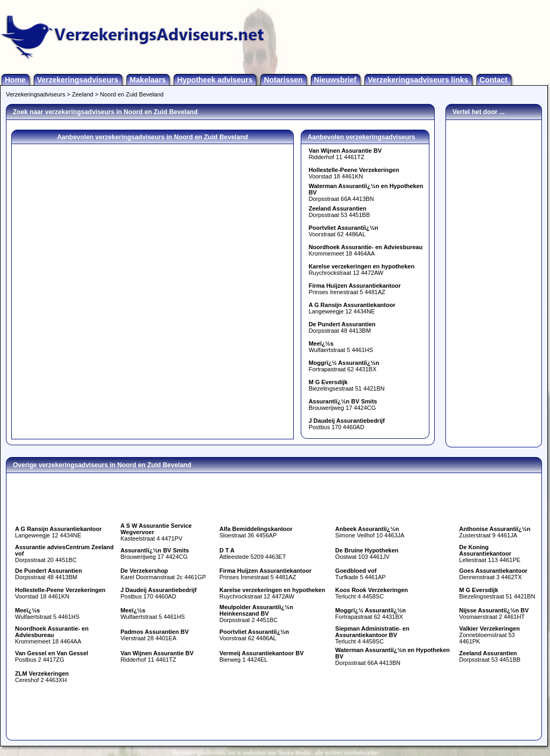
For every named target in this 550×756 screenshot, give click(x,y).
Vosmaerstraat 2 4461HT (494, 613)
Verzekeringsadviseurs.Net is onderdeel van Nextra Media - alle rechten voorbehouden (275, 753)
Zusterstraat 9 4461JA (495, 532)
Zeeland (83, 94)
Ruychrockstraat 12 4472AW (362, 270)
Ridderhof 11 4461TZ (345, 154)
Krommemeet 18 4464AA (366, 250)
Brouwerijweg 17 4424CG (343, 405)
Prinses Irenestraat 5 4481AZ (355, 289)
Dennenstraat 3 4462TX (493, 574)
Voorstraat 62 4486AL (344, 231)
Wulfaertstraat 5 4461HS (341, 347)
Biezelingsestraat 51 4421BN (347, 385)
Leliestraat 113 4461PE (490, 553)
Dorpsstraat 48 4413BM (342, 327)
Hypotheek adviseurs (215, 80)
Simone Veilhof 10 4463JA (370, 532)
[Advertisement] (494, 281)
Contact (494, 80)
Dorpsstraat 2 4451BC (256, 613)
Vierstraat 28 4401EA (155, 635)
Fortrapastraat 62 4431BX (344, 366)
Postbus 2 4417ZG (51, 656)
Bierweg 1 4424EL (261, 656)
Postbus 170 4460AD (347, 424)
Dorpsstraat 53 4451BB (339, 212)
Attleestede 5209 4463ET (252, 553)
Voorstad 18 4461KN (354, 173)
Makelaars (148, 80)
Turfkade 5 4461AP (360, 574)
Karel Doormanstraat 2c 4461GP (163, 574)
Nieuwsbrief (335, 80)
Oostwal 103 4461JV (367, 553)
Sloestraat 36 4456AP (256, 532)
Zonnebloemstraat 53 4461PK (490, 635)
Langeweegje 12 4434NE (352, 308)
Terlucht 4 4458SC (371, 593)
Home (15, 80)
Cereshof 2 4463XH (42, 677)
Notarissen (283, 80)
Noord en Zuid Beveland (132, 94)
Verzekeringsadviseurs (78, 80)
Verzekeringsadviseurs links (418, 80)
